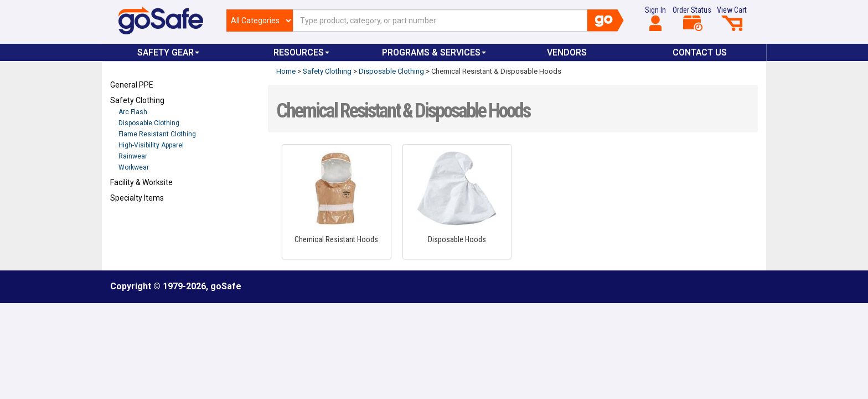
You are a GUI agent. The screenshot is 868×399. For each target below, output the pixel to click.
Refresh (131, 224)
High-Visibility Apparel (151, 145)
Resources (301, 52)
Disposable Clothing (149, 123)
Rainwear (133, 156)
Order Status (692, 18)
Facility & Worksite (141, 182)
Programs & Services (434, 52)
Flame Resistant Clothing (157, 134)
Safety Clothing (137, 100)
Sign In (655, 18)
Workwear (134, 167)
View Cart (732, 18)
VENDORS (567, 52)
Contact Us (700, 52)
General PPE (132, 85)
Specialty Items (137, 198)
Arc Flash (133, 112)
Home (286, 71)
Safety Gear (168, 52)
